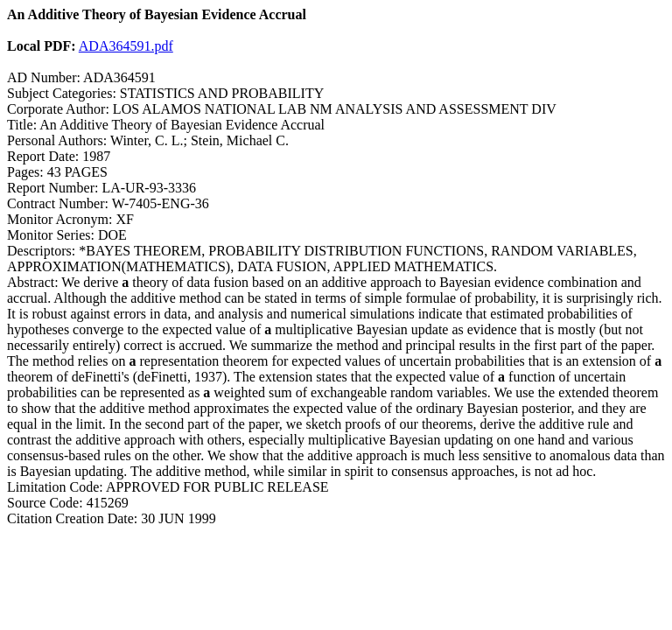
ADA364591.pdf (126, 46)
